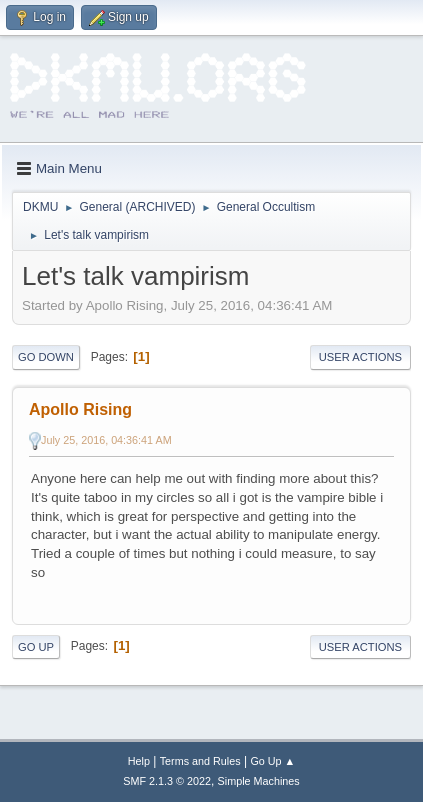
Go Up (36, 647)
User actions (360, 357)
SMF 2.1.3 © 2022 (167, 781)
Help (139, 761)
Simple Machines (259, 781)
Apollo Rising (80, 409)
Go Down (46, 357)
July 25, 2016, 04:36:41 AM (106, 440)
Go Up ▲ (272, 761)
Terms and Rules (200, 761)
